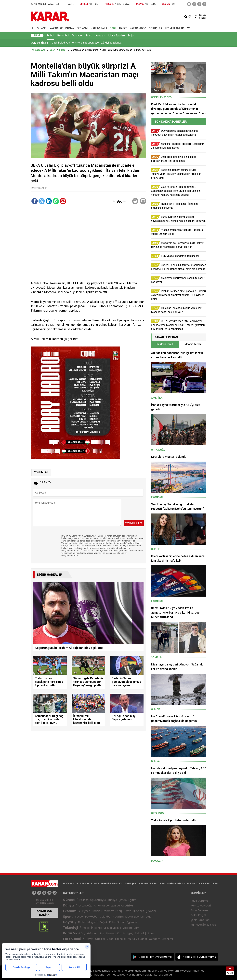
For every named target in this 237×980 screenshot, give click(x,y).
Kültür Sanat (117, 922)
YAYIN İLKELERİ (109, 883)
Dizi (102, 933)
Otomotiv (108, 911)
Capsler (100, 939)
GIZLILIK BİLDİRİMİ (155, 883)
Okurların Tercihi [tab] (165, 344)
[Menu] (188, 28)
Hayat (123, 28)
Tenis (89, 36)
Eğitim (132, 900)
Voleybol (77, 36)
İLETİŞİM (85, 883)
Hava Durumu (199, 901)
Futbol (50, 36)
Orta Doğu (85, 906)
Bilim (136, 928)
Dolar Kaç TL (198, 915)
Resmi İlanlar (174, 28)
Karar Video (138, 28)
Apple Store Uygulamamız (200, 957)
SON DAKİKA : (39, 43)
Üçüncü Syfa (98, 900)
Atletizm (100, 36)
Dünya (70, 28)
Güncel (42, 28)
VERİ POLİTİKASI (176, 883)
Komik (121, 933)
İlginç (130, 933)
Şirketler (151, 911)
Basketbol (63, 36)
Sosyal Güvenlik (134, 911)
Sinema (111, 933)
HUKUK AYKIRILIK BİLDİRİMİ (203, 883)
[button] (114, 201)
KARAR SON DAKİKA (44, 913)
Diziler (82, 922)
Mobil (86, 928)
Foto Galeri (72, 939)
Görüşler (155, 28)
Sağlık (104, 922)
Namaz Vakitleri (201, 906)
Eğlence (132, 922)
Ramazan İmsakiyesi (203, 925)
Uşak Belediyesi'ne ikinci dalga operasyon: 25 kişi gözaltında (87, 43)
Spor (113, 28)
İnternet (97, 928)
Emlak (96, 911)
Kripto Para (99, 28)
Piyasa (86, 911)
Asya (120, 906)
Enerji (119, 911)
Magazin (93, 922)
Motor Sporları (117, 36)
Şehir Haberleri (200, 920)
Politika (84, 900)
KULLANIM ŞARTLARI (131, 883)
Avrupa (111, 906)
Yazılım (127, 928)
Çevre (123, 900)
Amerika (99, 906)
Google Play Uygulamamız (155, 957)
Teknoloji (71, 928)
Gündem (93, 933)
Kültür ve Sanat (138, 939)
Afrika (129, 906)
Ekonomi (82, 28)
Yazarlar (56, 28)
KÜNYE (95, 883)
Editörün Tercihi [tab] (193, 344)
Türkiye (112, 900)
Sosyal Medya (112, 928)
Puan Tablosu (199, 910)
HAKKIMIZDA (71, 883)
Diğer (131, 36)
